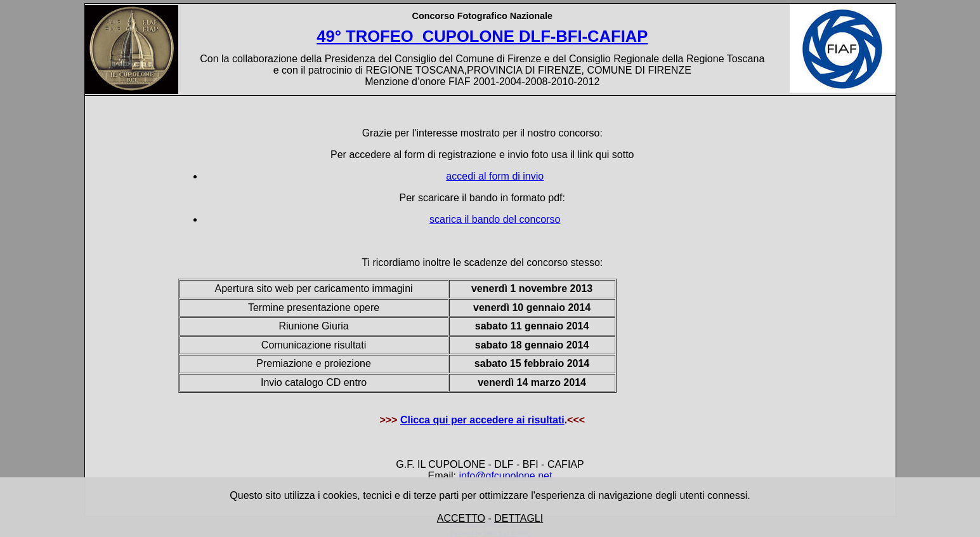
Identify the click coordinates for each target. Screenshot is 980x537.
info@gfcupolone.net (505, 476)
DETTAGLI (519, 518)
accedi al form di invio (495, 176)
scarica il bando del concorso (495, 219)
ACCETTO (461, 518)
